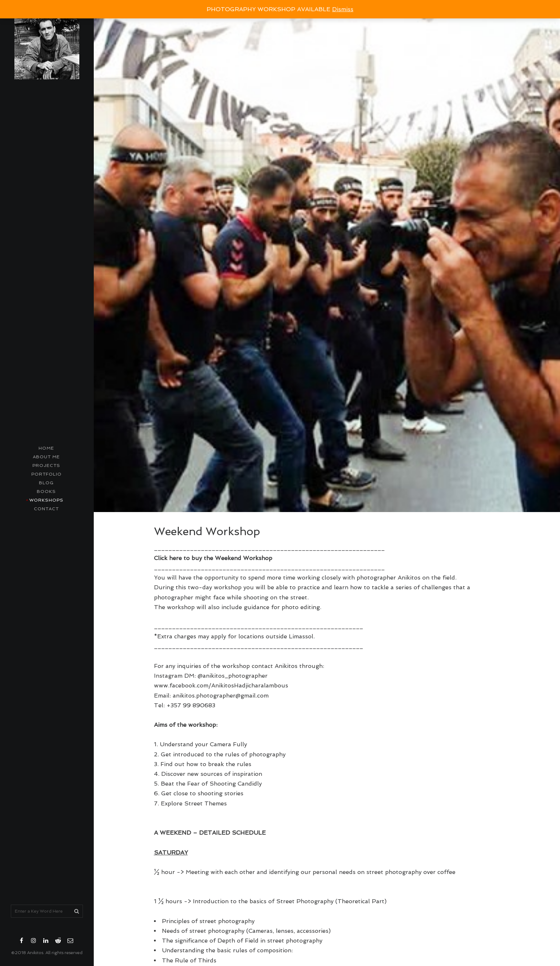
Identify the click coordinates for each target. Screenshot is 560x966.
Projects (46, 465)
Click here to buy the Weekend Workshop (213, 558)
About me (46, 457)
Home (46, 448)
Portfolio (47, 474)
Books (46, 491)
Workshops (46, 500)
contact (46, 509)
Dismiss (343, 9)
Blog (46, 483)
